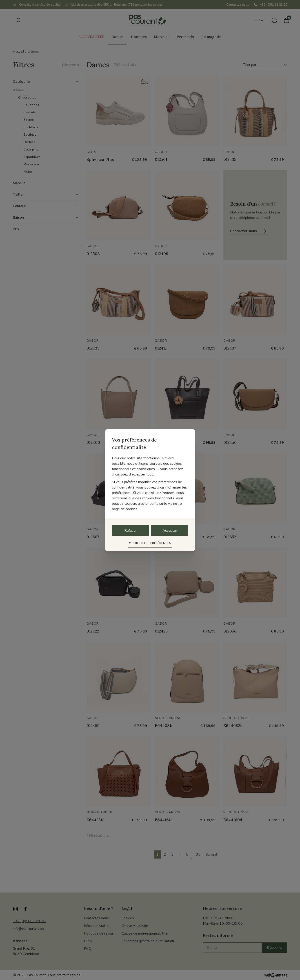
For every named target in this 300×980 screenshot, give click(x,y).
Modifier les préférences (150, 543)
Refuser (130, 530)
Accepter (170, 530)
